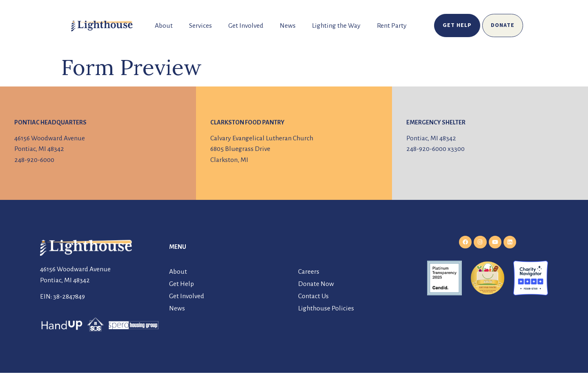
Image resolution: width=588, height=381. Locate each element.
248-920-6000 (34, 160)
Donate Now (316, 284)
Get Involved (246, 26)
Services (200, 26)
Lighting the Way (336, 26)
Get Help (182, 284)
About (164, 26)
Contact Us (313, 296)
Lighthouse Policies (326, 308)
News (288, 26)
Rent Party (392, 26)
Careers (309, 272)
